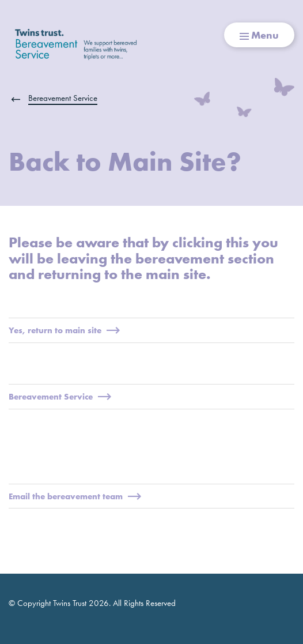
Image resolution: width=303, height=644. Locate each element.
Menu (259, 35)
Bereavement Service (63, 98)
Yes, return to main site (64, 330)
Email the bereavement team (75, 496)
